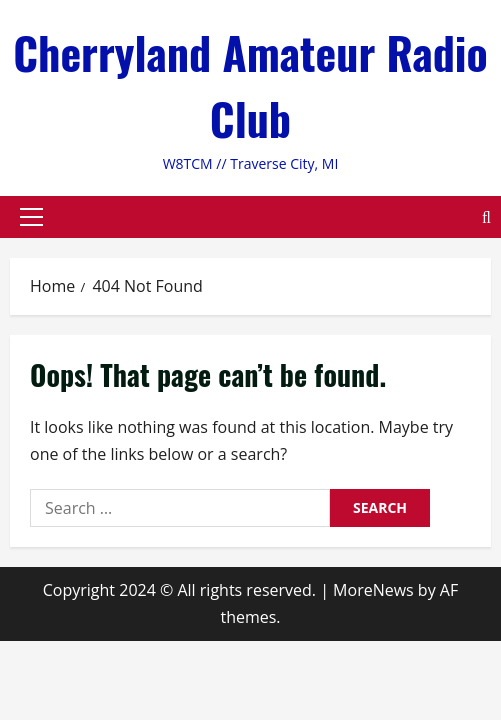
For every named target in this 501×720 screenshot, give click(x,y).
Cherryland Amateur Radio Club (250, 85)
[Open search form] (486, 216)
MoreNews (373, 590)
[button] (31, 217)
